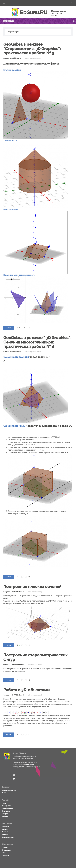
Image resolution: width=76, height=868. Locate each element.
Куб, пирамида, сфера (12, 70)
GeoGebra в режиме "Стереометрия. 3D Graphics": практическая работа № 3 (32, 49)
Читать (9, 328)
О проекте (5, 827)
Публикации (6, 850)
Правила (5, 829)
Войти (4, 793)
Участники (5, 855)
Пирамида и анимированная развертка (19, 275)
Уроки (4, 803)
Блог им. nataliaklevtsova (12, 58)
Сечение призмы (14, 426)
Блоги (4, 853)
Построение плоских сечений (32, 587)
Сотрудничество (8, 837)
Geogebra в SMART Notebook (14, 592)
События (5, 816)
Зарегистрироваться (9, 790)
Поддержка (6, 811)
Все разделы (7, 21)
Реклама (5, 832)
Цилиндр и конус (11, 140)
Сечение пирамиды (16, 357)
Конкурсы (5, 814)
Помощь (5, 834)
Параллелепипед (11, 210)
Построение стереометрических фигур (35, 657)
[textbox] (38, 32)
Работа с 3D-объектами (26, 690)
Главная (5, 847)
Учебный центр (7, 808)
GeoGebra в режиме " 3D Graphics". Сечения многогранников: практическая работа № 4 (37, 342)
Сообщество (6, 806)
